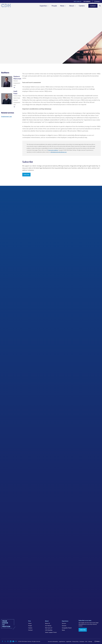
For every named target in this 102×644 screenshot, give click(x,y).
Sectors (64, 623)
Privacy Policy (75, 642)
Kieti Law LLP (78, 1)
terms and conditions (53, 150)
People (54, 6)
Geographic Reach (67, 628)
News (62, 6)
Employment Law (6, 116)
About (72, 6)
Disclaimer (82, 642)
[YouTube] (13, 641)
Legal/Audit (69, 642)
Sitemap (90, 642)
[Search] (100, 6)
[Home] (6, 6)
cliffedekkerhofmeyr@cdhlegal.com (58, 152)
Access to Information (53, 642)
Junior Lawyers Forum (51, 632)
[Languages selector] (97, 1)
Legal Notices (62, 642)
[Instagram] (8, 641)
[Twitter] (5, 641)
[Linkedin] (11, 641)
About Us (47, 623)
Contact (30, 630)
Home (30, 623)
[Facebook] (2, 641)
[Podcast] (16, 641)
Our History (48, 626)
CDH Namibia (87, 1)
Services (64, 626)
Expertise (43, 6)
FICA (86, 642)
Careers (82, 6)
